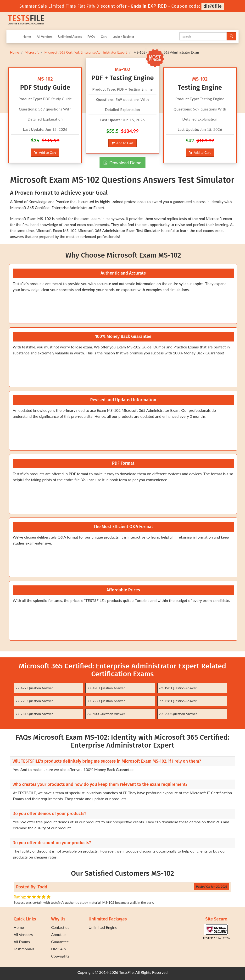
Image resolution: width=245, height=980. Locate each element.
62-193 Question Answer (178, 688)
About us (59, 934)
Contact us (60, 927)
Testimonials (24, 949)
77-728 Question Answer (178, 701)
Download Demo (122, 163)
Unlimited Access (70, 37)
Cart (104, 37)
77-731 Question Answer (34, 714)
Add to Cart (45, 152)
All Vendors (45, 37)
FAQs (91, 37)
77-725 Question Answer (34, 701)
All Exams (22, 942)
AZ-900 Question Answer (178, 714)
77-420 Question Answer (106, 688)
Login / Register (123, 37)
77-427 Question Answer (34, 688)
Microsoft (32, 52)
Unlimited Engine (103, 927)
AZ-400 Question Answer (106, 714)
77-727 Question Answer (106, 701)
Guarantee (60, 942)
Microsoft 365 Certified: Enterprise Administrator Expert (86, 52)
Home (27, 37)
